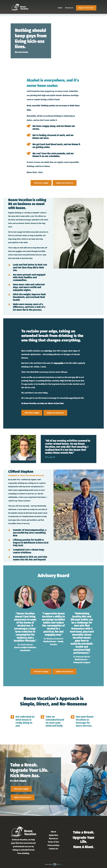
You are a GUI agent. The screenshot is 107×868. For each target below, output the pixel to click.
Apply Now (53, 835)
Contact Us (53, 849)
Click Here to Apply (41, 183)
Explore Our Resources (65, 183)
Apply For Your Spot (86, 8)
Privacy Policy (53, 845)
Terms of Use (53, 842)
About (60, 8)
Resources (69, 8)
